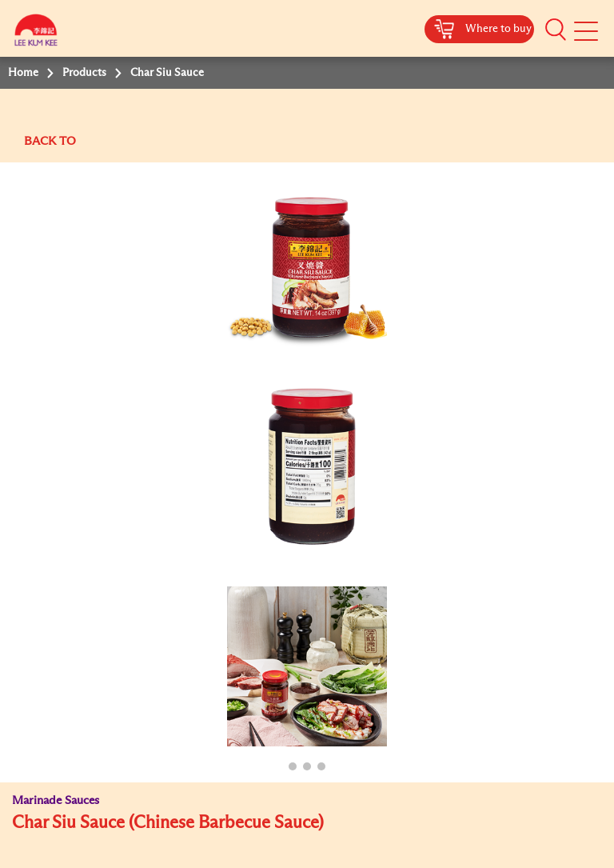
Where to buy (498, 29)
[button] (556, 30)
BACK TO (50, 141)
